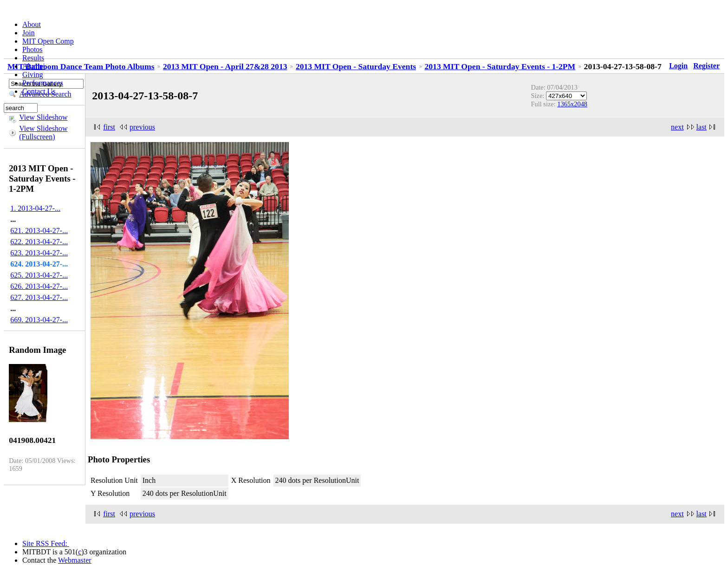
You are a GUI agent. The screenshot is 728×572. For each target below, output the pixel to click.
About (32, 24)
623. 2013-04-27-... (39, 253)
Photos (32, 49)
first (109, 127)
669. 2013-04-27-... (39, 320)
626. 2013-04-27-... (39, 286)
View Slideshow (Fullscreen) (43, 133)
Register (706, 66)
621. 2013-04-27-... (39, 231)
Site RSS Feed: (46, 543)
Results (33, 58)
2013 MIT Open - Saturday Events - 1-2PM (500, 66)
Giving (32, 75)
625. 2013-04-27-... (39, 275)
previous (142, 127)
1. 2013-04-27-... (35, 208)
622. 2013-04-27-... (39, 242)
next (677, 127)
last (702, 127)
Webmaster (75, 560)
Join (29, 33)
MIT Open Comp (48, 41)
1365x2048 (572, 104)
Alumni (34, 66)
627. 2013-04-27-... (39, 297)
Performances (43, 83)
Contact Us (39, 91)
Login (678, 66)
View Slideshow (43, 117)
